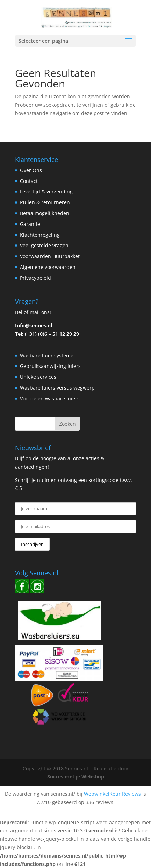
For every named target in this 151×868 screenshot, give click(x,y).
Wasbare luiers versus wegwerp (57, 388)
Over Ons (31, 170)
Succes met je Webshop (76, 777)
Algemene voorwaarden (48, 267)
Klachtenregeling (40, 235)
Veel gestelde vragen (44, 245)
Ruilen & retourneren (45, 202)
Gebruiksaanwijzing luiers (50, 366)
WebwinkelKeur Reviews (112, 794)
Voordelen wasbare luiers (50, 399)
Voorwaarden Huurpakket (50, 256)
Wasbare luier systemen (48, 355)
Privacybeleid (35, 278)
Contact (29, 181)
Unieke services (38, 377)
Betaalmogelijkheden (45, 213)
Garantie (30, 224)
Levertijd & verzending (46, 191)
